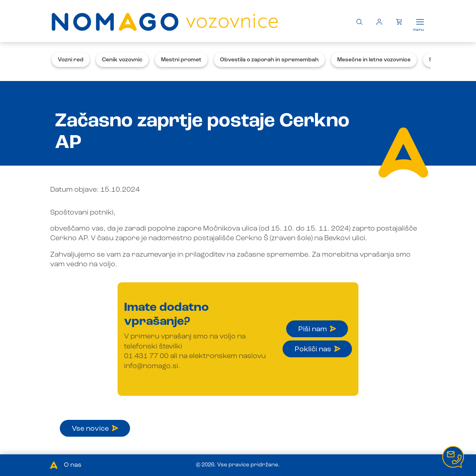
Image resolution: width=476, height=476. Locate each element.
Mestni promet (181, 60)
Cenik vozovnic (122, 60)
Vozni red (71, 60)
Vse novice (95, 429)
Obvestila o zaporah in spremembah (269, 60)
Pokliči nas (317, 349)
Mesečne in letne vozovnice (374, 60)
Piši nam (317, 329)
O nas (73, 465)
